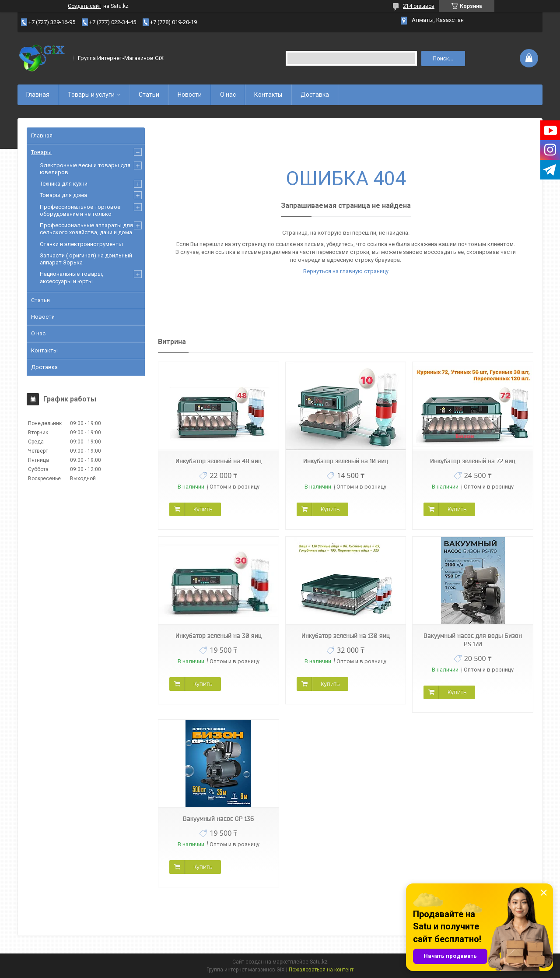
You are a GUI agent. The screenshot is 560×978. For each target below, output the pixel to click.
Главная (38, 95)
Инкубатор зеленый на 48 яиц (219, 461)
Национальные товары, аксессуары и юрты (72, 277)
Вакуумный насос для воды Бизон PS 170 (473, 640)
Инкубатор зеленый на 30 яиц (219, 636)
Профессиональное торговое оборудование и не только (80, 210)
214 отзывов (419, 6)
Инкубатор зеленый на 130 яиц (346, 636)
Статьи (149, 95)
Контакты (268, 95)
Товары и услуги (91, 95)
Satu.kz (319, 962)
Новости (190, 95)
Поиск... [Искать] (443, 58)
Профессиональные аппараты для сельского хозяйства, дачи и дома (86, 229)
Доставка (315, 95)
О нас (228, 95)
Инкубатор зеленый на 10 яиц (346, 461)
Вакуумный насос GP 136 (218, 819)
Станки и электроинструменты (81, 244)
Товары (41, 152)
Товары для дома (63, 195)
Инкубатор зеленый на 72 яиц (473, 461)
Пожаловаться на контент (321, 970)
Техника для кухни (64, 184)
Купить (203, 509)
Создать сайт (84, 6)
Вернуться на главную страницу (346, 271)
